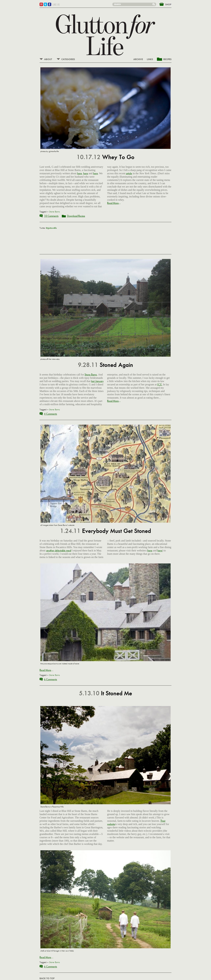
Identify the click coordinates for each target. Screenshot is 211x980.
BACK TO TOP (47, 979)
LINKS (150, 59)
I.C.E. (160, 384)
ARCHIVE (138, 59)
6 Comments (51, 679)
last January (97, 381)
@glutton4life (51, 228)
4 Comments (51, 414)
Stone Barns (54, 212)
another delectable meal (59, 550)
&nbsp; (163, 4)
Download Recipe (76, 216)
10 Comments (51, 216)
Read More (113, 203)
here (80, 173)
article (129, 173)
